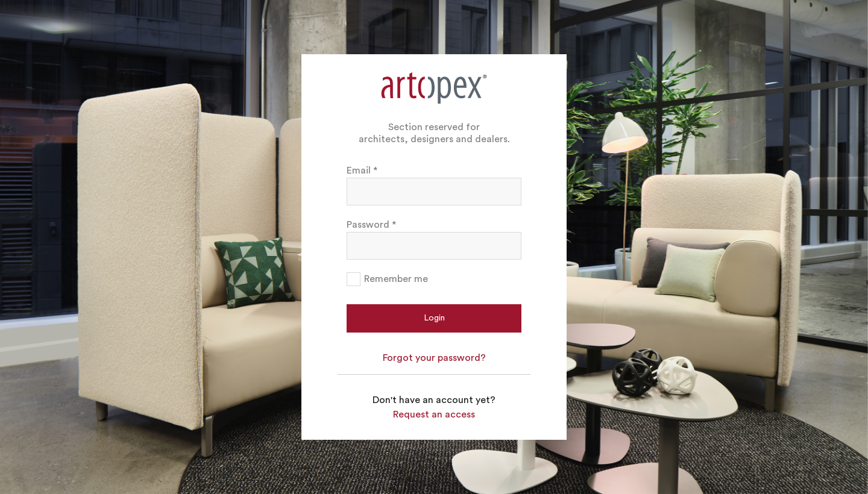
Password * (371, 225)
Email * (362, 170)
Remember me (396, 279)
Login (434, 318)
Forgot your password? (434, 358)
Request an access (434, 414)
